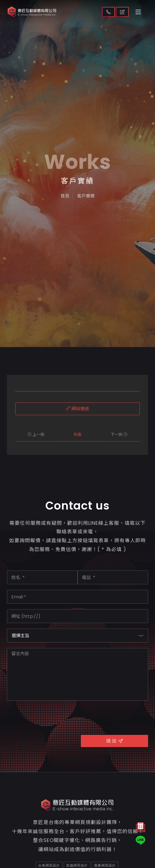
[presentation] (49, 717)
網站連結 (77, 409)
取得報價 (122, 12)
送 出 (115, 741)
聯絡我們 (108, 12)
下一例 (119, 435)
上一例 (36, 435)
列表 (77, 435)
